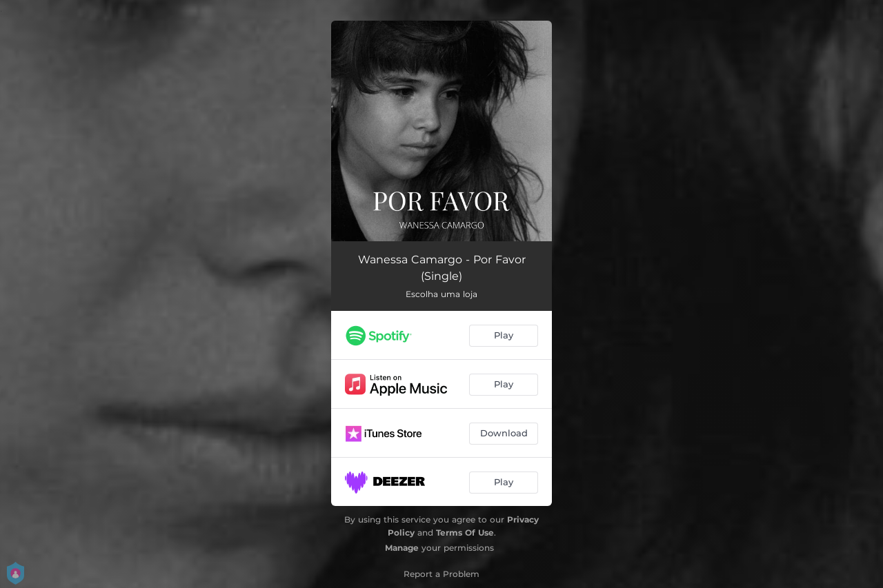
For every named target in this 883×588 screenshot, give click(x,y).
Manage (402, 548)
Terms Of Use (465, 533)
